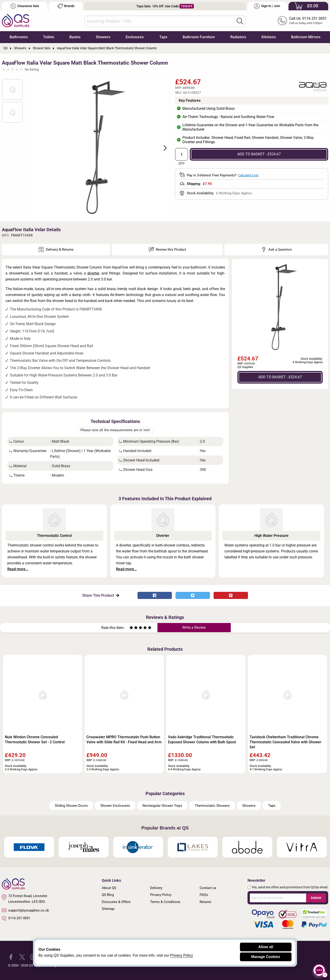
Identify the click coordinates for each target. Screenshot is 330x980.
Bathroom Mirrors (306, 37)
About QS (109, 888)
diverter (93, 273)
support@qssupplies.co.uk (25, 910)
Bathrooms (19, 37)
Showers (103, 37)
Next (162, 148)
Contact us (208, 888)
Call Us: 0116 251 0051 (308, 18)
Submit (316, 898)
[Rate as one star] (131, 628)
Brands (66, 6)
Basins (75, 37)
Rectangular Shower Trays (162, 806)
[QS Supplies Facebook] (11, 957)
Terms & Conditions (165, 902)
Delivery (156, 888)
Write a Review (194, 627)
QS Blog (108, 895)
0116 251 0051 (16, 918)
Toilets (49, 37)
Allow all (266, 947)
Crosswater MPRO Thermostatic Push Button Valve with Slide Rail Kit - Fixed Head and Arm (124, 740)
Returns (205, 902)
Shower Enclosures (115, 806)
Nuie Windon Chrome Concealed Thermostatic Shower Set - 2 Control (35, 740)
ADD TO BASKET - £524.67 (259, 154)
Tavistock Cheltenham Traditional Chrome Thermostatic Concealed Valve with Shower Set (285, 742)
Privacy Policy (161, 895)
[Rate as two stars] (134, 628)
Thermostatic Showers (212, 806)
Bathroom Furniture (199, 37)
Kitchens (269, 37)
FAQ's (204, 895)
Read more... (18, 569)
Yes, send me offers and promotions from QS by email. (290, 887)
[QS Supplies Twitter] (22, 957)
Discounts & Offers (116, 902)
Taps (163, 37)
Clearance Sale (25, 6)
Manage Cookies (266, 957)
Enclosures (135, 37)
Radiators (238, 37)
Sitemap (108, 909)
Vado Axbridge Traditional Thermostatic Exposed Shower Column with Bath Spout (202, 740)
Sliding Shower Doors (71, 806)
